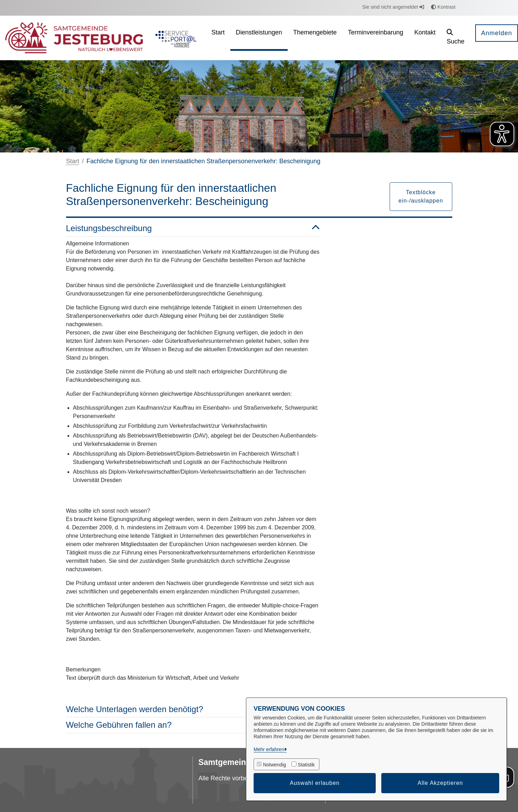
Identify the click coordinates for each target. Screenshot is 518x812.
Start (73, 161)
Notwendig (274, 765)
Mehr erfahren (269, 749)
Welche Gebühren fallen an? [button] (193, 725)
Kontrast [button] (443, 7)
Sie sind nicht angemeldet (393, 7)
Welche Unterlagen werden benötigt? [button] (193, 709)
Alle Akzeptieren (440, 783)
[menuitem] (218, 38)
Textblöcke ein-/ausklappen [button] (421, 196)
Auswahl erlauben (315, 783)
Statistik (306, 765)
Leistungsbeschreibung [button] (193, 228)
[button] (456, 38)
